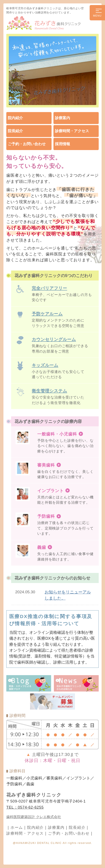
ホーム (17, 827)
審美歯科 (46, 465)
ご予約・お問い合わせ (27, 144)
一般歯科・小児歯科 (57, 434)
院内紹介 (15, 118)
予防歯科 (46, 516)
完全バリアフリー (49, 288)
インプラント (51, 491)
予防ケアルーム (47, 314)
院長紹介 (15, 131)
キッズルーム (45, 365)
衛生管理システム (49, 391)
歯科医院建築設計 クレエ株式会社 (34, 817)
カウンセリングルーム (54, 339)
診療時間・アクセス (72, 131)
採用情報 (62, 144)
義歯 (42, 547)
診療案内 (62, 118)
